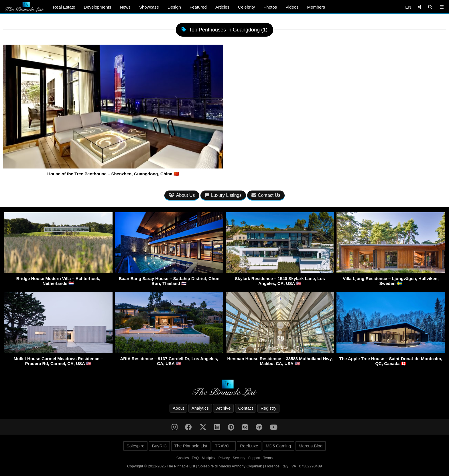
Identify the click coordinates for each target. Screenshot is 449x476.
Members (316, 7)
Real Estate (64, 7)
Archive (223, 408)
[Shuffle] (419, 7)
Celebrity (246, 7)
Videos (292, 7)
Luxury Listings (223, 195)
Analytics (200, 408)
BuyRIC (159, 446)
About (178, 408)
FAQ (195, 458)
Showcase (149, 7)
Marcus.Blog (311, 446)
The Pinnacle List (191, 446)
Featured (198, 7)
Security (239, 458)
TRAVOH (223, 446)
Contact (246, 408)
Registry (268, 408)
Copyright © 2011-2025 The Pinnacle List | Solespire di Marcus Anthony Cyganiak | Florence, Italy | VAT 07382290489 (224, 466)
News (125, 7)
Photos (270, 7)
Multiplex (209, 458)
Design (174, 7)
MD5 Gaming (278, 446)
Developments (98, 7)
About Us (182, 195)
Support (254, 458)
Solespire (136, 446)
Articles (222, 7)
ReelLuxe (249, 446)
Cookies (183, 458)
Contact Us (266, 195)
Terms (268, 458)
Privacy (224, 458)
